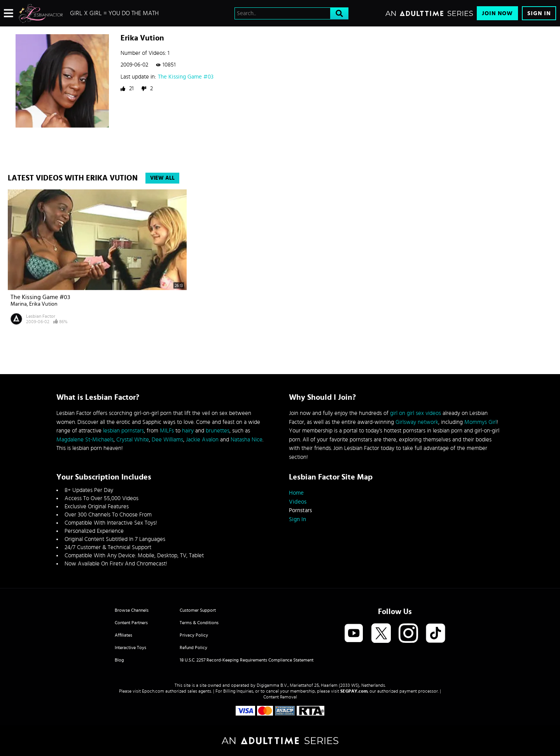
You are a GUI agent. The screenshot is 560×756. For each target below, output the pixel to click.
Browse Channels (132, 610)
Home (296, 493)
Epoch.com (153, 691)
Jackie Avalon (202, 440)
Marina (19, 304)
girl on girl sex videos (416, 413)
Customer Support (198, 610)
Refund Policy (193, 647)
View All (162, 178)
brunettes (218, 431)
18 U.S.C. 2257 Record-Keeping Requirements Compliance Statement (247, 660)
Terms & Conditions (199, 623)
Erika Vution (43, 304)
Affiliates (123, 635)
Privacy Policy (194, 635)
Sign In (539, 13)
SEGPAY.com (354, 691)
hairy (188, 431)
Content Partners (131, 623)
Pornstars (300, 510)
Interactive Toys (130, 647)
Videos (298, 502)
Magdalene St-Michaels (85, 440)
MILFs (167, 431)
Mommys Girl (480, 422)
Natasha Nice (247, 440)
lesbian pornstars (123, 431)
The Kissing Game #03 (186, 77)
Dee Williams (167, 440)
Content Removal (280, 697)
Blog (119, 660)
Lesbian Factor (41, 316)
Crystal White (133, 440)
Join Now (497, 13)
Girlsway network (417, 422)
